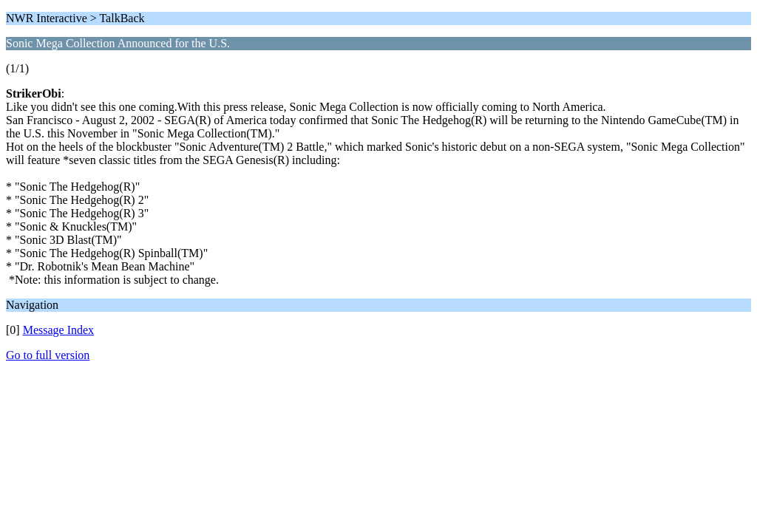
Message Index (58, 330)
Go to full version (48, 355)
